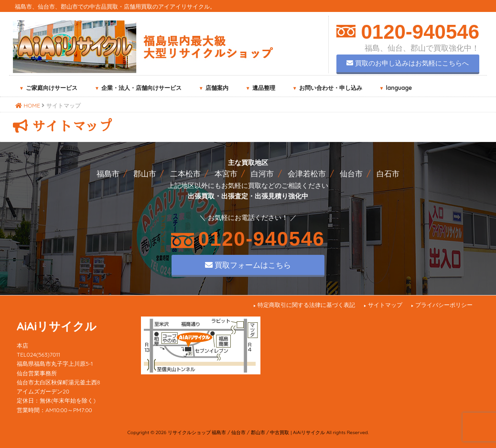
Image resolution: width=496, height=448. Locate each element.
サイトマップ (385, 305)
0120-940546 (417, 32)
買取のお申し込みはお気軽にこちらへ (408, 63)
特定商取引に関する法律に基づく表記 (306, 305)
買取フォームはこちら (248, 265)
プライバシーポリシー (444, 305)
